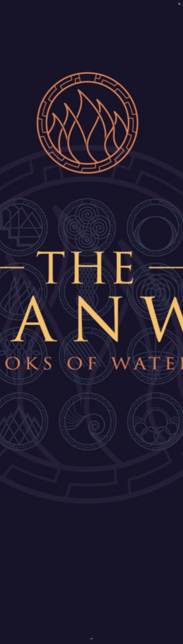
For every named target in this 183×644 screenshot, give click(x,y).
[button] (180, 4)
